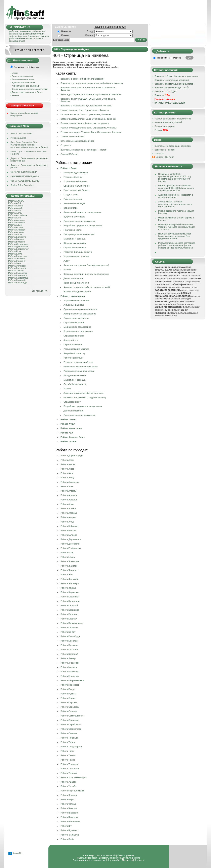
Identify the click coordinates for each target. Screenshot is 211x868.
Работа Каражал (69, 614)
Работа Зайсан (16, 271)
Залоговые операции (74, 203)
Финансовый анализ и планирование (82, 212)
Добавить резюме (131, 858)
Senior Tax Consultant (21, 133)
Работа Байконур (17, 237)
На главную (89, 855)
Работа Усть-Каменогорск (74, 777)
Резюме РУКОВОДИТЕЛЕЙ (168, 122)
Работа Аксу (15, 210)
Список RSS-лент (165, 157)
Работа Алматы (16, 201)
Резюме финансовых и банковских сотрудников (85, 123)
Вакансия (66, 31)
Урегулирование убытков (76, 349)
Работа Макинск (69, 667)
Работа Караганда (18, 283)
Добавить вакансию (109, 858)
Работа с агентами (73, 358)
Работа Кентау (68, 632)
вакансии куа (16, 34)
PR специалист (18, 138)
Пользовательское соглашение (89, 860)
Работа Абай (15, 203)
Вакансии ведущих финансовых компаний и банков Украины (92, 83)
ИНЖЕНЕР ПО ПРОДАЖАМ (25, 176)
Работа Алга (15, 218)
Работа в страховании (73, 296)
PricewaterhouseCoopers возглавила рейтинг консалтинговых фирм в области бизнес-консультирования (177, 245)
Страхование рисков (74, 336)
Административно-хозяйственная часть (84, 393)
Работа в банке (69, 168)
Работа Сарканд (69, 702)
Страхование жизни (74, 322)
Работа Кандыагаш (18, 278)
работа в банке (162, 285)
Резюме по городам (165, 126)
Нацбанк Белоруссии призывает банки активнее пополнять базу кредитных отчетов (175, 236)
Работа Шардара (69, 813)
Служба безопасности (75, 248)
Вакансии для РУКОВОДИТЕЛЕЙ (172, 88)
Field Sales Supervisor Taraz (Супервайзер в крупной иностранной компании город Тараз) (29, 145)
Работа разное (68, 442)
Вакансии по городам (165, 91)
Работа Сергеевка (70, 720)
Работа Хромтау (69, 795)
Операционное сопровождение (79, 221)
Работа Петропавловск (72, 680)
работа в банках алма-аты (181, 304)
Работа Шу (66, 826)
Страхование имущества (76, 318)
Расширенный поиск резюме (110, 27)
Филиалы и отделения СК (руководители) (85, 397)
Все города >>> (39, 291)
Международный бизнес (76, 173)
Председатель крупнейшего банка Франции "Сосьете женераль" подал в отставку (177, 227)
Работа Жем (15, 263)
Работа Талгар (68, 742)
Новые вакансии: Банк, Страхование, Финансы (85, 110)
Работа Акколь (16, 206)
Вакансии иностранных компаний (172, 80)
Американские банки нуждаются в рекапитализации (176, 196)
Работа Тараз (67, 751)
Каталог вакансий (106, 855)
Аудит (67, 261)
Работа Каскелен (69, 628)
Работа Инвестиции (71, 428)
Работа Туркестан (70, 769)
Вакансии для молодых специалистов (174, 84)
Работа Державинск (18, 244)
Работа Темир (68, 760)
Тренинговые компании (72, 136)
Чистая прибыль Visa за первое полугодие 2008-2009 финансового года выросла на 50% (176, 188)
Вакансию (162, 58)
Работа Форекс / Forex (73, 437)
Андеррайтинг (71, 340)
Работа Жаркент (17, 261)
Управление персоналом (76, 256)
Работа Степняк (69, 733)
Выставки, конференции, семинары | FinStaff (83, 150)
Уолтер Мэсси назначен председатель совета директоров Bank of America (175, 204)
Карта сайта (114, 860)
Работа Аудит (68, 424)
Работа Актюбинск (18, 215)
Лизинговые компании (23, 79)
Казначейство (71, 208)
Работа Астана (16, 227)
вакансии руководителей (167, 310)
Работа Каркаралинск (72, 623)
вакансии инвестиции (166, 315)
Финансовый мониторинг (76, 283)
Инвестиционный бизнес (76, 190)
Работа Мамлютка (70, 672)
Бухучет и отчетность (74, 217)
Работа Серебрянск (71, 725)
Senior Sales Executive (22, 185)
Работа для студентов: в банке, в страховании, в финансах (91, 94)
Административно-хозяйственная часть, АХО (87, 287)
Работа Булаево (16, 242)
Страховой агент (72, 402)
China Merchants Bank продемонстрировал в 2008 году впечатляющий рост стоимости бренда (175, 178)
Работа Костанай (69, 654)
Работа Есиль (15, 254)
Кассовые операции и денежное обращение (86, 274)
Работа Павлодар (70, 676)
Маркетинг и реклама (74, 239)
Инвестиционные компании (25, 86)
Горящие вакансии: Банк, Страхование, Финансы (86, 114)
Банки (14, 73)
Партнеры (127, 860)
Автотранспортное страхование (80, 314)
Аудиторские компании (23, 83)
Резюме (65, 35)
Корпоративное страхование (78, 331)
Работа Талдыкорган (71, 747)
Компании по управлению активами (30, 89)
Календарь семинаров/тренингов (77, 141)
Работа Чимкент (69, 808)
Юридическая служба (75, 243)
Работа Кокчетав (69, 641)
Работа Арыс (15, 225)
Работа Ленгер (68, 658)
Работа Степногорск (71, 729)
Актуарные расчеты (74, 305)
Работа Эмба (67, 839)
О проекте (66, 145)
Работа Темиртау (69, 764)
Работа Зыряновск (18, 273)
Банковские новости (165, 150)
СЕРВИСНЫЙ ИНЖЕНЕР (24, 172)
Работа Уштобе (68, 786)
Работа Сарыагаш (70, 707)
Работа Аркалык (17, 222)
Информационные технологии (79, 234)
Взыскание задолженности (77, 292)
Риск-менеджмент (73, 199)
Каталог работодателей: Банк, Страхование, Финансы (88, 119)
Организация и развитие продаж (80, 309)
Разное (15, 95)
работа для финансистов (168, 293)
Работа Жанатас (17, 259)
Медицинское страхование (77, 327)
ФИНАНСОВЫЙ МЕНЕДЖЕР (25, 181)
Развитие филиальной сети (78, 252)
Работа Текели (68, 755)
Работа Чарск (67, 799)
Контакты (159, 154)
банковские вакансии (39, 36)
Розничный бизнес (73, 177)
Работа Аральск (16, 220)
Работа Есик (15, 251)
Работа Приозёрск (70, 685)
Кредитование (71, 195)
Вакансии (162, 95)
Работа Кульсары (69, 645)
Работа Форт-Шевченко (72, 791)
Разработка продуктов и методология (83, 225)
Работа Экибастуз (70, 835)
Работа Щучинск (69, 830)
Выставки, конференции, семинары (173, 146)
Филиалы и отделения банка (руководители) (86, 265)
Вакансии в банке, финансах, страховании (82, 79)
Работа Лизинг (68, 419)
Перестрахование (73, 345)
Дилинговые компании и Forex (27, 92)
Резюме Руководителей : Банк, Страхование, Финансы (89, 128)
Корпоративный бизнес (75, 181)
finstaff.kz (18, 853)
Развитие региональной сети (78, 362)
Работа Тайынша (69, 738)
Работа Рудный (68, 694)
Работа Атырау (16, 232)
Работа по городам (87, 858)
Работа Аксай (15, 208)
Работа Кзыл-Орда (70, 636)
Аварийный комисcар (74, 353)
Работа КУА (67, 433)
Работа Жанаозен (17, 256)
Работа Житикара (17, 268)
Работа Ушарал (68, 782)
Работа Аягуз (15, 234)
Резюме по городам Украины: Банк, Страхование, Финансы (91, 132)
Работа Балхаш (16, 239)
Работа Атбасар (16, 230)
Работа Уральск (69, 773)
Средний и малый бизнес (76, 186)
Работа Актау (15, 213)
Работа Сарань (68, 698)
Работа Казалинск (17, 275)
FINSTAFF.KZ (20, 27)
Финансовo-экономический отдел (80, 367)
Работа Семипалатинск (72, 716)
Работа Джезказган (18, 247)
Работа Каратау (69, 619)
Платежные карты (73, 230)
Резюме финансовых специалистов (173, 119)
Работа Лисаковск (70, 663)
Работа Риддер (68, 689)
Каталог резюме (126, 855)
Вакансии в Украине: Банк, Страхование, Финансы (86, 106)
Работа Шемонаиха (70, 822)
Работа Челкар (68, 804)
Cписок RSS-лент (70, 154)
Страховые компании (22, 76)
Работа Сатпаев (69, 711)
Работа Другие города (72, 456)
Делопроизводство (73, 278)
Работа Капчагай (17, 280)
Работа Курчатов (69, 650)
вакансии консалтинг (187, 287)
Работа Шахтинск (69, 817)
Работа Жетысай (17, 266)
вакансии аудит (17, 41)
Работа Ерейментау (18, 249)
